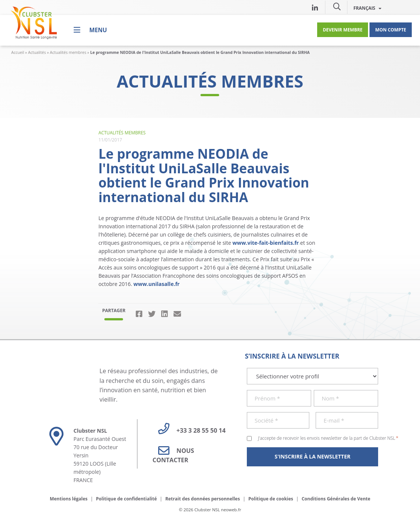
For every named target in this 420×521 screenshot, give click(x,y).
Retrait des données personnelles (203, 499)
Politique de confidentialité (127, 499)
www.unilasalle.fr (157, 284)
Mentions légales (69, 499)
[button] (337, 6)
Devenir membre (343, 30)
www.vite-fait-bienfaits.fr (266, 243)
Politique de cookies (271, 499)
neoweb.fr (231, 510)
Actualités (37, 52)
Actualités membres (68, 52)
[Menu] (90, 30)
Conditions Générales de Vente (336, 499)
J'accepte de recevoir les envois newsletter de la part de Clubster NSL (328, 438)
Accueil (18, 52)
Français (367, 8)
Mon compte (391, 30)
